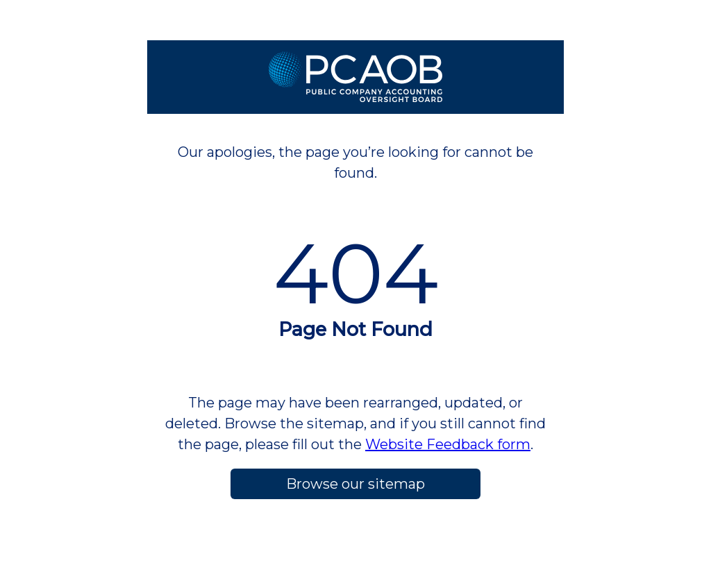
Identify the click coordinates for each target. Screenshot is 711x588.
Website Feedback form (448, 444)
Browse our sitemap (355, 484)
